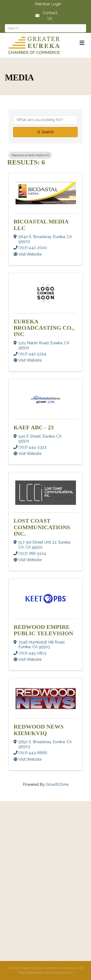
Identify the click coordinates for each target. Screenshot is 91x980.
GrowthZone (57, 784)
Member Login (48, 4)
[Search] (45, 28)
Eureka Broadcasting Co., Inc (44, 328)
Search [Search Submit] (45, 132)
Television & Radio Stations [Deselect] (30, 155)
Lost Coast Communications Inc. (42, 527)
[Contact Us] (46, 16)
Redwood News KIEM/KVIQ (39, 730)
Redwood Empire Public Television (43, 630)
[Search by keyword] (45, 120)
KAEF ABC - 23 (34, 427)
